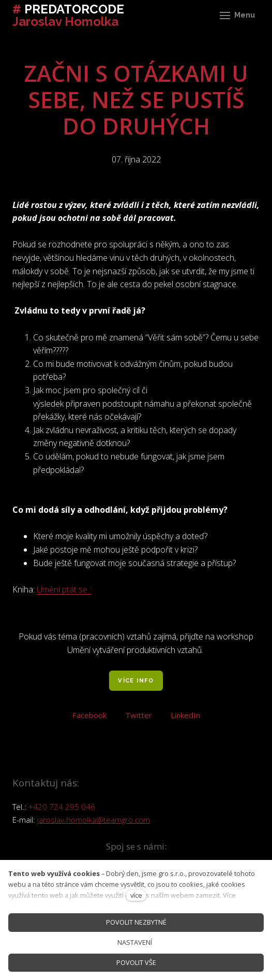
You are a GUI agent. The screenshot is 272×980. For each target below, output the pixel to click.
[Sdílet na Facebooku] (89, 714)
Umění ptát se (62, 589)
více (136, 895)
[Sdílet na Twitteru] (139, 714)
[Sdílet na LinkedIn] (185, 714)
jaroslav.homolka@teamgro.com (94, 820)
